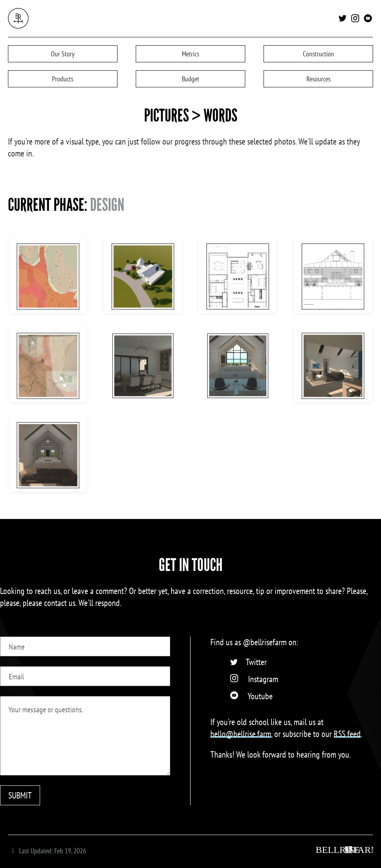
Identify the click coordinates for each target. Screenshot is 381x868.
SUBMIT (20, 795)
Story (63, 54)
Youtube (260, 696)
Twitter (256, 662)
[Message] (85, 736)
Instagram (263, 679)
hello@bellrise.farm (241, 734)
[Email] (85, 676)
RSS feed (347, 734)
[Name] (85, 646)
